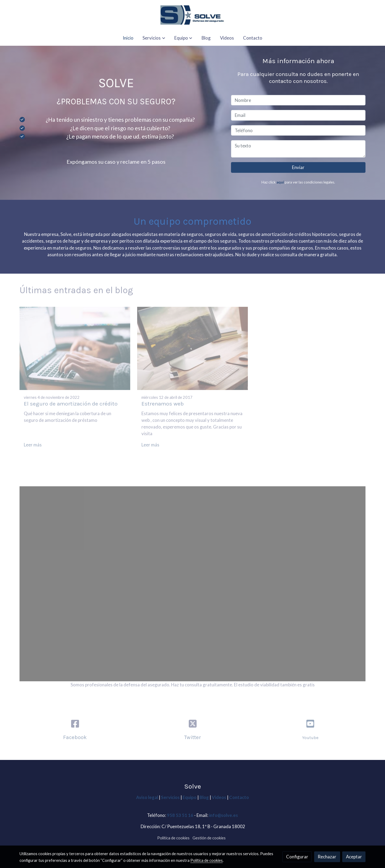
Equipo (190, 797)
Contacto (239, 797)
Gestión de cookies (209, 838)
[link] (192, 15)
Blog (204, 797)
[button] (154, 38)
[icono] (310, 724)
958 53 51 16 (180, 815)
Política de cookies (173, 838)
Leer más (33, 445)
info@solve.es (224, 815)
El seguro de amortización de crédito (71, 404)
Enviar (298, 167)
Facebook (75, 737)
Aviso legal (147, 797)
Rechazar (327, 857)
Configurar (297, 857)
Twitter (193, 737)
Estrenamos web (163, 404)
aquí (280, 182)
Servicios (171, 797)
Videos (219, 797)
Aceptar (354, 857)
